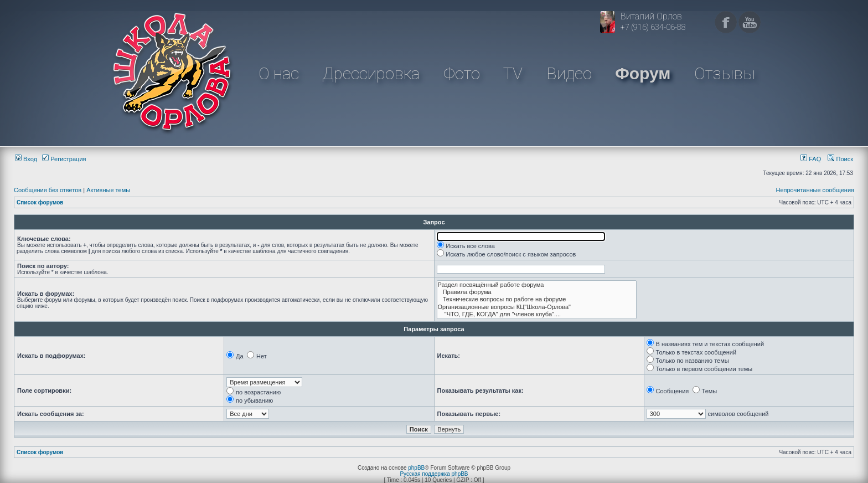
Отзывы (725, 73)
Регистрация (64, 159)
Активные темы (108, 190)
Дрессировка (371, 73)
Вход (26, 159)
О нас (279, 73)
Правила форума (537, 292)
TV (513, 73)
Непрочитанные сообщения (815, 190)
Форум (643, 73)
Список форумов (40, 202)
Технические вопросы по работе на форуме (537, 299)
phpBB (416, 468)
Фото (462, 73)
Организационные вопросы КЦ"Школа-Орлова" (537, 307)
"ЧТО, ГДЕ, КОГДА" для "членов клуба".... (537, 314)
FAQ (811, 159)
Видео (569, 73)
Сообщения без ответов (48, 190)
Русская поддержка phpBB (434, 474)
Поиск (840, 159)
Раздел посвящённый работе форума (537, 285)
